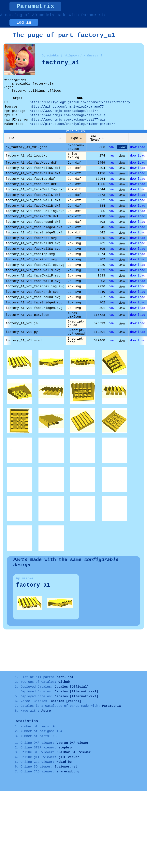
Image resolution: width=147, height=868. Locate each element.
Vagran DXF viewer (73, 743)
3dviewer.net (66, 767)
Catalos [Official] (72, 687)
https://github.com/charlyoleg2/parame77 (67, 107)
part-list (65, 677)
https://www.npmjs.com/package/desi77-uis (68, 120)
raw (111, 147)
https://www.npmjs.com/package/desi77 (64, 111)
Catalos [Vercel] (66, 701)
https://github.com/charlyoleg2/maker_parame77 (72, 124)
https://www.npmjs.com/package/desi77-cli (68, 115)
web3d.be (64, 762)
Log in (24, 23)
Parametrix (35, 6)
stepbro (65, 748)
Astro (46, 711)
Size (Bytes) (95, 138)
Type (74, 138)
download (138, 147)
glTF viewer (69, 757)
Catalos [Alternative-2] (76, 697)
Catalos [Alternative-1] (76, 692)
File (11, 138)
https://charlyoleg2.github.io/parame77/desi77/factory (80, 102)
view (122, 147)
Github (64, 682)
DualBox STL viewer (73, 752)
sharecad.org (68, 772)
